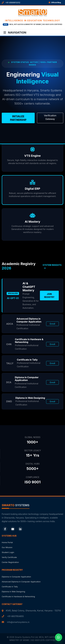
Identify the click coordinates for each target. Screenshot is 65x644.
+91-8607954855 (15, 616)
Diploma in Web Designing (13, 592)
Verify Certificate (9, 557)
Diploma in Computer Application (16, 577)
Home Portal (7, 542)
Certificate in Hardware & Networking (18, 596)
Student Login (8, 552)
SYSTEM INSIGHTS (52, 266)
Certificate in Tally (10, 587)
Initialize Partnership (18, 118)
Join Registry (49, 296)
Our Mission (7, 547)
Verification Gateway (50, 117)
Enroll (52, 324)
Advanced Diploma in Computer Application (21, 582)
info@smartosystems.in (18, 622)
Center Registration (10, 562)
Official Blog (55, 2)
